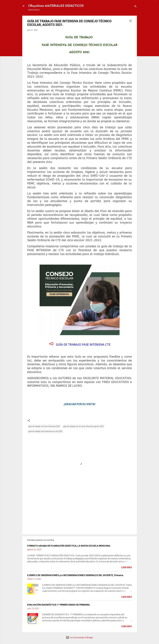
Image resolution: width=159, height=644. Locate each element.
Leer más (127, 567)
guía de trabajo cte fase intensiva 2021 (44, 426)
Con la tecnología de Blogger (79, 638)
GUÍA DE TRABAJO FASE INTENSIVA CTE (83, 345)
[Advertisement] (80, 511)
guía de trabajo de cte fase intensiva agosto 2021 (84, 426)
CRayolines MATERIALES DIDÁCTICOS (56, 6)
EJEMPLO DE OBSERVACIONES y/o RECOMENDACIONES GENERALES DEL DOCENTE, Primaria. (75, 575)
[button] (130, 21)
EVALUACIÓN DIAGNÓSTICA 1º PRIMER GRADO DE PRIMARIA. (59, 605)
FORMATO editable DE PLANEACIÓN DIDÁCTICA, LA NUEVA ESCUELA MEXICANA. (69, 546)
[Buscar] (135, 7)
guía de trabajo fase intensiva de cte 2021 (45, 431)
